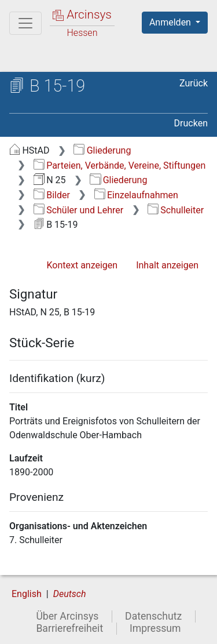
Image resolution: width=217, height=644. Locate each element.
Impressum (155, 628)
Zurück (194, 83)
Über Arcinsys (67, 616)
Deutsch (70, 594)
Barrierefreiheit (69, 628)
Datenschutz (153, 616)
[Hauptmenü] (25, 23)
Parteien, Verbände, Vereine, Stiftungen (120, 165)
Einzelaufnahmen (136, 195)
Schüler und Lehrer (78, 210)
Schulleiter (176, 210)
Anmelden (171, 22)
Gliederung (102, 150)
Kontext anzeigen (82, 265)
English (27, 594)
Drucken (191, 123)
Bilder (52, 195)
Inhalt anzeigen (167, 265)
